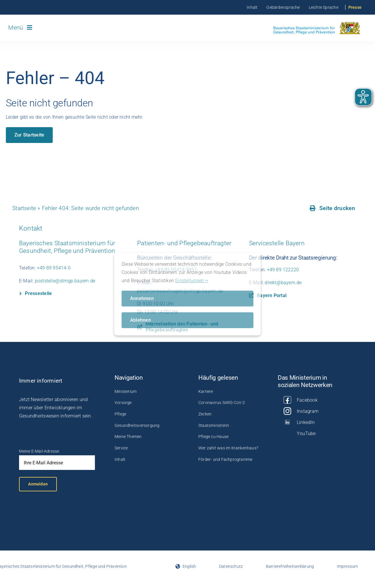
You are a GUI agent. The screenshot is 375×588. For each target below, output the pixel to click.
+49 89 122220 (283, 270)
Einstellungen (192, 281)
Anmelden (38, 484)
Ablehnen (140, 320)
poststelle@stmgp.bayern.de (65, 281)
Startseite (24, 208)
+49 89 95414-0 (54, 268)
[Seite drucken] (332, 208)
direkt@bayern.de (283, 283)
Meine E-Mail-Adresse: (39, 451)
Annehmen (142, 298)
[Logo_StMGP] (317, 23)
